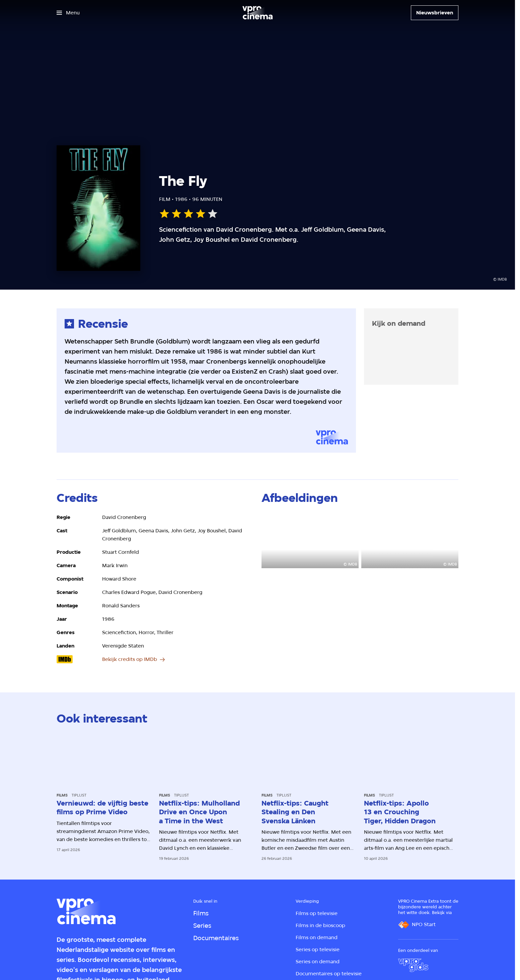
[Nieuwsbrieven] (435, 13)
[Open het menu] (68, 13)
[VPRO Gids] (413, 965)
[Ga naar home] (257, 13)
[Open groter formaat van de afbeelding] (310, 541)
